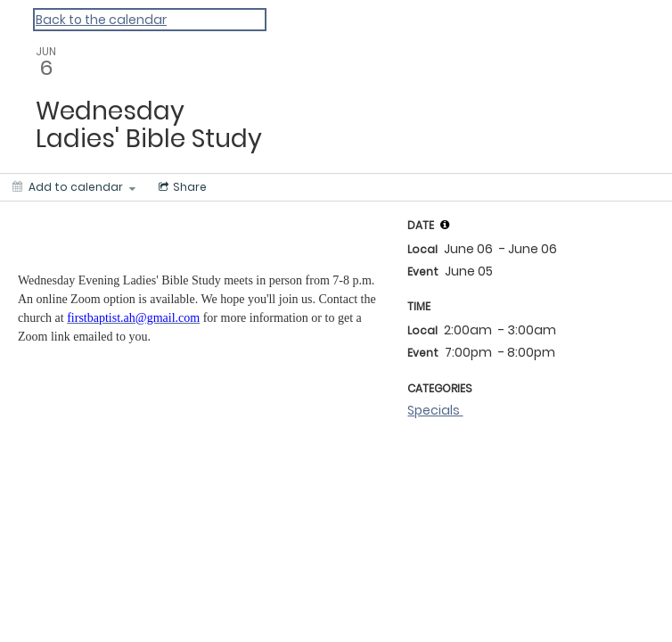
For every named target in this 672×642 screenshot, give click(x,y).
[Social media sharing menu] (181, 187)
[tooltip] (445, 225)
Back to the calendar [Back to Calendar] (101, 20)
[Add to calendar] (74, 187)
